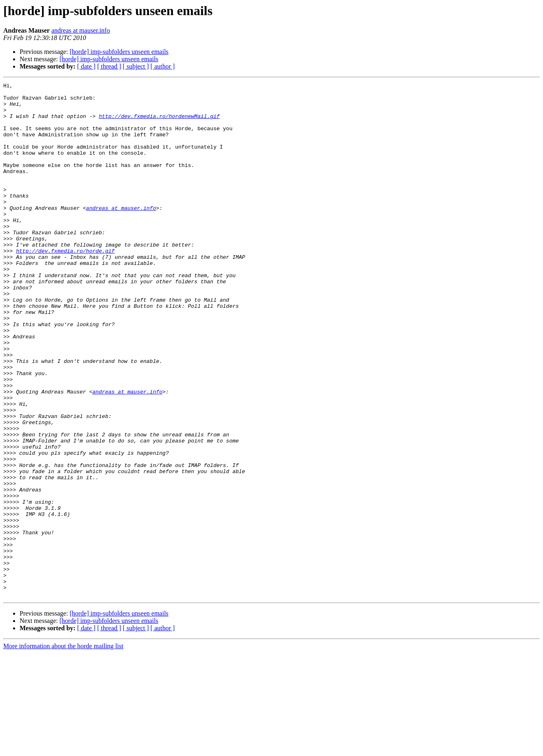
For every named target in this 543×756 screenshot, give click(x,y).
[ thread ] (109, 66)
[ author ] (163, 66)
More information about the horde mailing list (63, 749)
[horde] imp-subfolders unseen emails (119, 52)
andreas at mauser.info (81, 30)
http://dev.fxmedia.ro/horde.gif (65, 285)
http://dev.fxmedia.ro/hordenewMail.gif (159, 123)
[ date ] (86, 66)
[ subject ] (136, 66)
